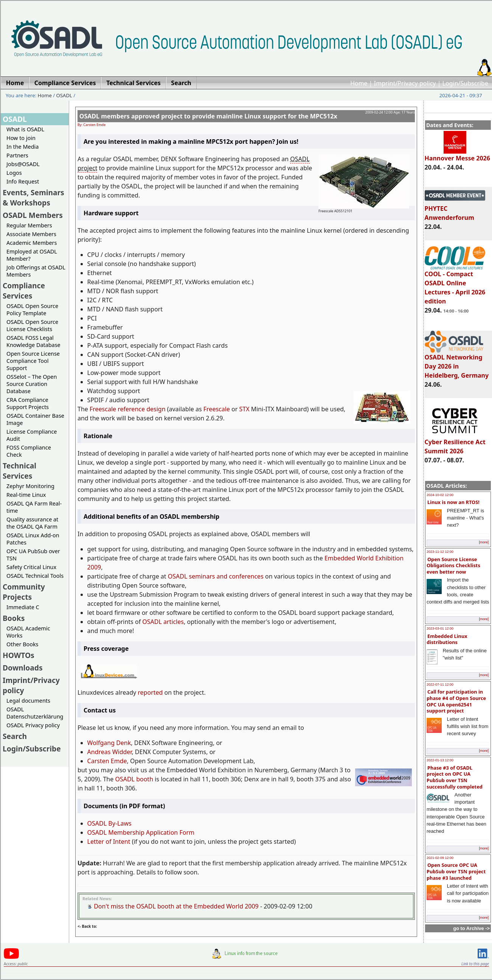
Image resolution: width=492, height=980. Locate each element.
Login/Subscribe (465, 83)
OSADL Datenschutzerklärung (35, 713)
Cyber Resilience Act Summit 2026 (455, 443)
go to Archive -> (471, 928)
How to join (21, 138)
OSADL (64, 95)
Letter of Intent (109, 842)
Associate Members (31, 234)
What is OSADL (25, 129)
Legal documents (28, 701)
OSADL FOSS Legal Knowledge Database (33, 341)
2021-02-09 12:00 (440, 858)
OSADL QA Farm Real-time (34, 507)
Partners (17, 155)
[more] (484, 542)
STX (244, 409)
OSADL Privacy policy (33, 725)
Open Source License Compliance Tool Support (33, 361)
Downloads (23, 668)
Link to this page (475, 964)
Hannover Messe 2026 (457, 155)
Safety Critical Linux (31, 567)
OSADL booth (134, 779)
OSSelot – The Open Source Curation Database (32, 384)
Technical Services (19, 471)
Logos (14, 173)
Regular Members (29, 225)
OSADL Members (33, 215)
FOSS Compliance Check (29, 451)
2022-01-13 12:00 (440, 760)
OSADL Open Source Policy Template (32, 310)
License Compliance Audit (32, 435)
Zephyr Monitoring (30, 486)
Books (14, 618)
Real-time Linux (26, 495)
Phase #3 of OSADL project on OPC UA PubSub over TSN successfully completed (455, 777)
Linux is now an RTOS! (453, 502)
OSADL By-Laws (109, 823)
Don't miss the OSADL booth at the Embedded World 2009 (176, 906)
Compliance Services (24, 291)
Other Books (22, 644)
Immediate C (23, 607)
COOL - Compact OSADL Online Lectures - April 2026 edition (455, 284)
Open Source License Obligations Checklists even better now (453, 565)
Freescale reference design (128, 409)
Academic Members (32, 243)
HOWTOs (19, 655)
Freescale (217, 409)
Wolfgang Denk (109, 743)
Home (359, 83)
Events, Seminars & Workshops (33, 198)
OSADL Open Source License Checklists (32, 325)
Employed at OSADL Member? (32, 255)
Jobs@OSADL (23, 164)
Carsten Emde (107, 761)
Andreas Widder (110, 752)
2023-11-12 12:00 (440, 552)
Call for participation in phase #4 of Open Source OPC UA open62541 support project (456, 701)
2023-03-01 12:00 (440, 628)
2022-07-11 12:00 (440, 684)
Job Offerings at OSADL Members (36, 271)
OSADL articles (163, 622)
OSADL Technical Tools (35, 576)
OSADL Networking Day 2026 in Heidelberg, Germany (457, 363)
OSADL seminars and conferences (216, 576)
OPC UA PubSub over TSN (33, 555)
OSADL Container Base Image (35, 419)
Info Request (23, 181)
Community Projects (24, 592)
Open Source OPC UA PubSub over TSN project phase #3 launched (456, 871)
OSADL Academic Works (28, 632)
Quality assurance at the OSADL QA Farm (32, 523)
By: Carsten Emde (92, 125)
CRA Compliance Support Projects (28, 403)
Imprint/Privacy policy (405, 83)
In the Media (23, 147)
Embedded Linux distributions (447, 639)
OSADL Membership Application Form (141, 832)
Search (15, 736)
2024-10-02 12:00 (440, 495)
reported (150, 692)
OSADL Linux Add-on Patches (33, 539)
